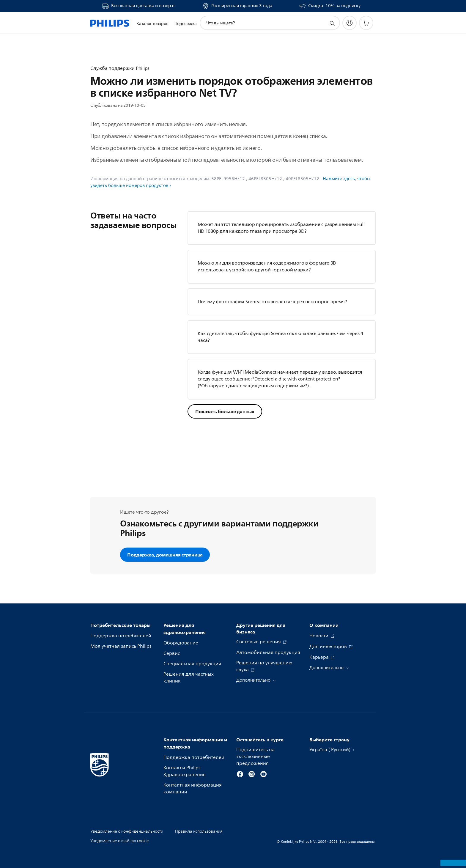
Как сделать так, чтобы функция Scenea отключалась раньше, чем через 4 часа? (280, 337)
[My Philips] (349, 23)
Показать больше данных (225, 411)
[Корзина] (366, 23)
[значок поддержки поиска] (332, 23)
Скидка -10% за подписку (334, 6)
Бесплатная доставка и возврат (143, 6)
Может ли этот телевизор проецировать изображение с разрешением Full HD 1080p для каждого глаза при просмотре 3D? (281, 228)
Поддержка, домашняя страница (165, 555)
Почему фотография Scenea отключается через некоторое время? (272, 302)
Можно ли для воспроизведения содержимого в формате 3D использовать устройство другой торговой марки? (267, 266)
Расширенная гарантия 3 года (242, 6)
